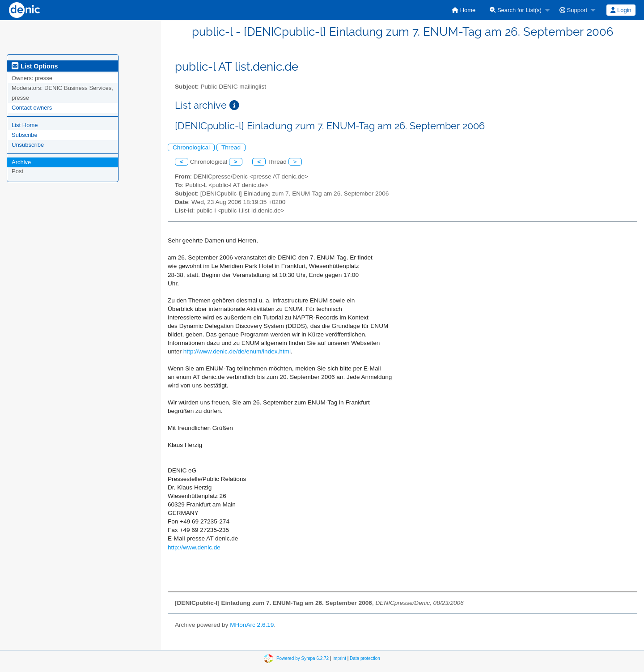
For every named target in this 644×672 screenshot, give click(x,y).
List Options (35, 66)
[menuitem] (464, 10)
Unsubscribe (28, 145)
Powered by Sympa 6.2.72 (303, 658)
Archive (21, 162)
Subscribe (25, 135)
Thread (231, 147)
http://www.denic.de (194, 547)
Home (464, 10)
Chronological (191, 147)
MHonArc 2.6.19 (252, 625)
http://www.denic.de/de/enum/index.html (237, 351)
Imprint (339, 658)
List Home (25, 125)
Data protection (365, 658)
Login (621, 10)
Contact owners (32, 108)
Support (573, 10)
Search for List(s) (516, 10)
